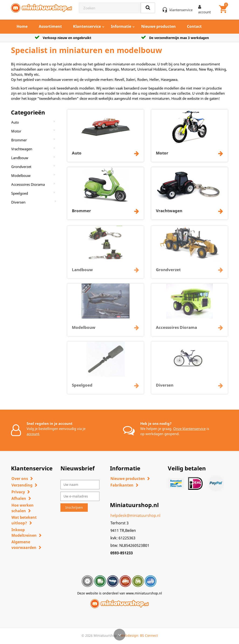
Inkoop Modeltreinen (24, 533)
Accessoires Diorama (28, 184)
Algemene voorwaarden (24, 545)
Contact (194, 26)
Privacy (18, 492)
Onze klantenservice (189, 429)
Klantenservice (87, 26)
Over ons (20, 479)
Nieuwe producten (158, 26)
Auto (15, 122)
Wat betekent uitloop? (24, 520)
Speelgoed (20, 193)
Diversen (18, 202)
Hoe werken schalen (23, 508)
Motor (16, 131)
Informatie (121, 26)
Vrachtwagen (22, 149)
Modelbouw (21, 175)
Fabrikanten (122, 485)
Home (22, 26)
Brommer (19, 140)
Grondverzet (21, 167)
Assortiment (50, 26)
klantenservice (181, 10)
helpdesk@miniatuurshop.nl (135, 515)
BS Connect (149, 635)
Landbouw (20, 158)
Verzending (22, 485)
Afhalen (19, 498)
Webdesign (129, 635)
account (33, 434)
